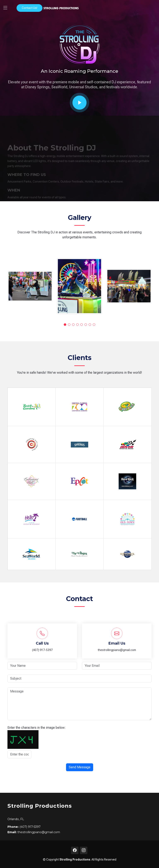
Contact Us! (30, 8)
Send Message (80, 767)
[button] (65, 325)
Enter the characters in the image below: (37, 728)
